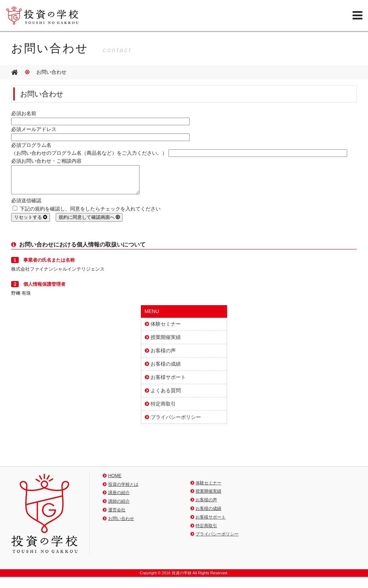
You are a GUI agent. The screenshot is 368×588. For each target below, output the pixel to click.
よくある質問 (166, 396)
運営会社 (117, 515)
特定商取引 (163, 409)
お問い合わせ (121, 524)
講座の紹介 (119, 498)
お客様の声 (163, 356)
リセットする (31, 223)
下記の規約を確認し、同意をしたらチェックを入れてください (87, 214)
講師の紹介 (119, 507)
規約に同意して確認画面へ (89, 223)
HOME (115, 481)
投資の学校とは (123, 490)
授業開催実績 (166, 343)
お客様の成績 (166, 369)
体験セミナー (166, 329)
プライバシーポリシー (176, 423)
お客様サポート (168, 383)
